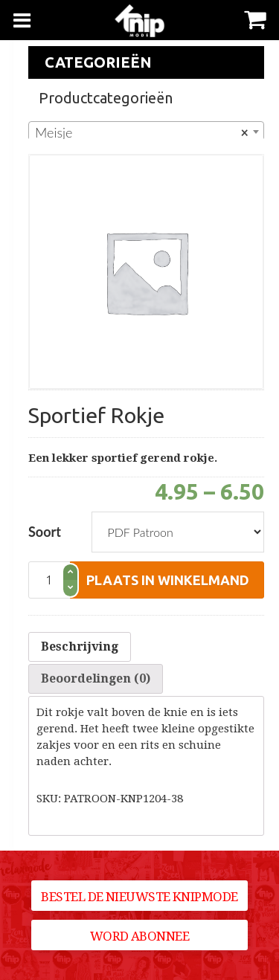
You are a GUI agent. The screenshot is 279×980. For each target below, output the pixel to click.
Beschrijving (80, 647)
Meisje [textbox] (142, 132)
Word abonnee (140, 936)
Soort (45, 532)
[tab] (80, 647)
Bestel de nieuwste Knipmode (139, 897)
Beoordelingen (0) (96, 678)
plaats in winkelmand (168, 580)
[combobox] (146, 132)
